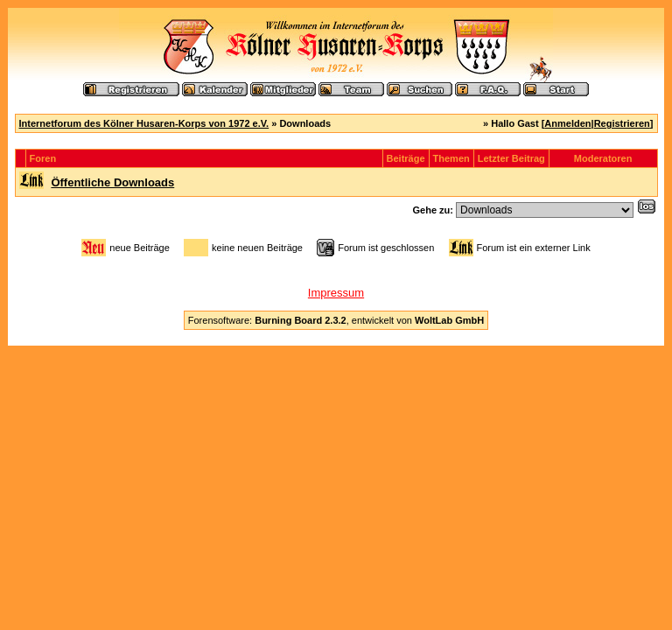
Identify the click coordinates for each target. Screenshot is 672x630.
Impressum (336, 293)
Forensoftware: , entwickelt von (336, 320)
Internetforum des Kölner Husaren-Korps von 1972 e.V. (144, 123)
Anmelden (567, 123)
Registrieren (622, 123)
